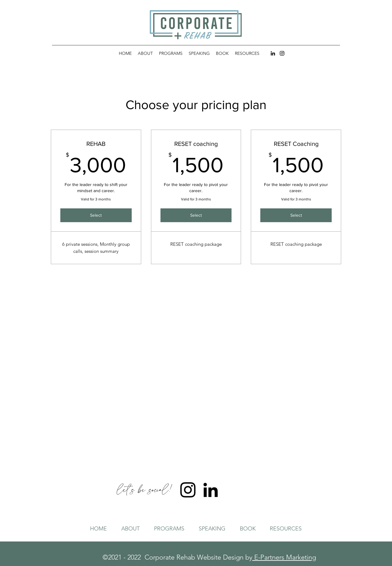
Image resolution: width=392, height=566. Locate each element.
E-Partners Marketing (284, 557)
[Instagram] (282, 53)
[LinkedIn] (273, 53)
